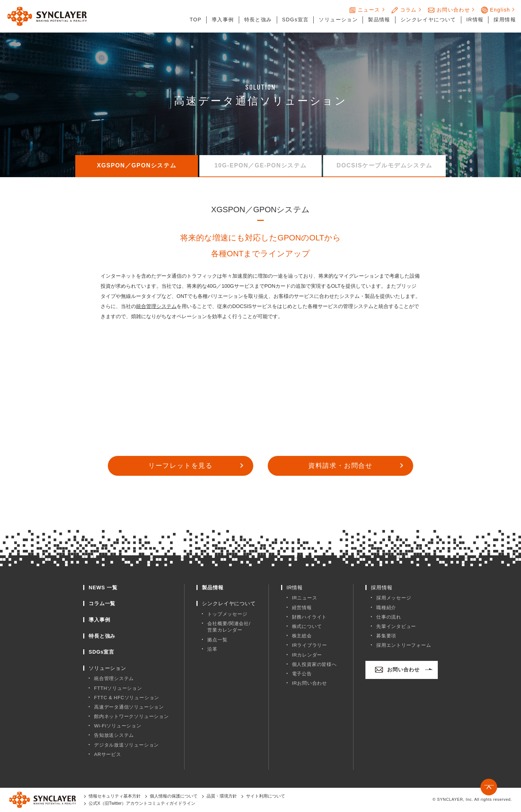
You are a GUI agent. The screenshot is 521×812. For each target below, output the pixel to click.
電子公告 (302, 674)
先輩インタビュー (396, 627)
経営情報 (302, 608)
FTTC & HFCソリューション (127, 698)
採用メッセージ (394, 598)
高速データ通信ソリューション (129, 707)
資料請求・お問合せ (340, 466)
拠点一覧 (217, 640)
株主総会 (302, 636)
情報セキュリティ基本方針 (115, 796)
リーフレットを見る (181, 466)
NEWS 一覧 (103, 588)
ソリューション (338, 20)
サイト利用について (266, 796)
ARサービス (108, 755)
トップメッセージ (227, 614)
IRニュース (305, 598)
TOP (196, 20)
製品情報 (379, 20)
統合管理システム (156, 306)
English (495, 10)
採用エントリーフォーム (404, 646)
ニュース (365, 10)
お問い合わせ (449, 10)
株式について (307, 627)
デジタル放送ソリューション (126, 745)
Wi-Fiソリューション (118, 726)
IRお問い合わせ (310, 683)
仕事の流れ (389, 617)
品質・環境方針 (222, 796)
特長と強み (258, 20)
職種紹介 (386, 608)
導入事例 (223, 20)
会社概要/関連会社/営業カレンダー (229, 627)
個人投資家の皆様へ (314, 665)
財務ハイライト (309, 617)
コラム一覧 (102, 604)
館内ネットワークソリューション (132, 717)
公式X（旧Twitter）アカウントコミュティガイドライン (142, 804)
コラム (404, 10)
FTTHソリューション (118, 689)
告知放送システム (114, 736)
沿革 (212, 649)
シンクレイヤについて (428, 20)
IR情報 (475, 20)
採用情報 (505, 20)
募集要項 (386, 636)
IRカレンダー (307, 655)
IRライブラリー (310, 646)
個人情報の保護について (174, 796)
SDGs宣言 (296, 20)
